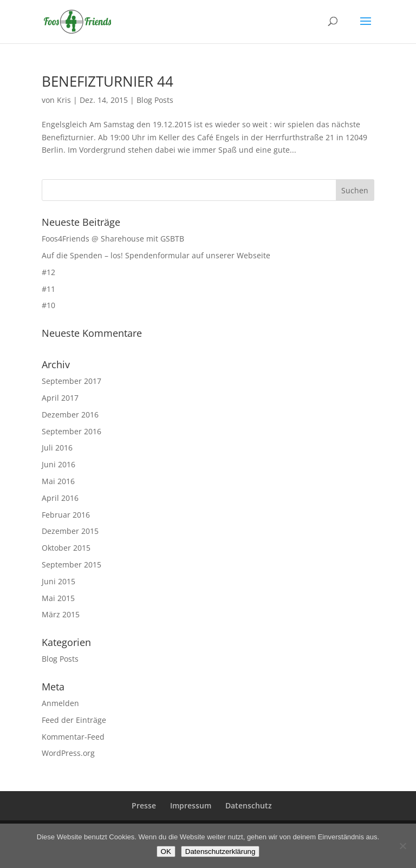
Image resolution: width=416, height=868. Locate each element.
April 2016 (60, 498)
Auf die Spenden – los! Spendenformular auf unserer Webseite (156, 255)
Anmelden (60, 703)
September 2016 (71, 431)
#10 (48, 305)
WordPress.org (68, 753)
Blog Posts (155, 100)
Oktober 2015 (66, 548)
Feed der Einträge (74, 720)
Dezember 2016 (70, 415)
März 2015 (61, 614)
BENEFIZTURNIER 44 (108, 81)
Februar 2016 (66, 515)
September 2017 (71, 381)
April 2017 (60, 398)
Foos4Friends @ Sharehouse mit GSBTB (113, 239)
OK (166, 851)
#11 (48, 289)
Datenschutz (249, 805)
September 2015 (71, 564)
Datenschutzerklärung (220, 851)
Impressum (191, 805)
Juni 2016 (58, 464)
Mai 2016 (58, 481)
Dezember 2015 (70, 531)
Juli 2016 (57, 448)
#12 (48, 272)
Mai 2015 (58, 598)
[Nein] (402, 846)
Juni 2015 (58, 581)
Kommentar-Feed (73, 737)
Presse (144, 805)
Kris (64, 100)
